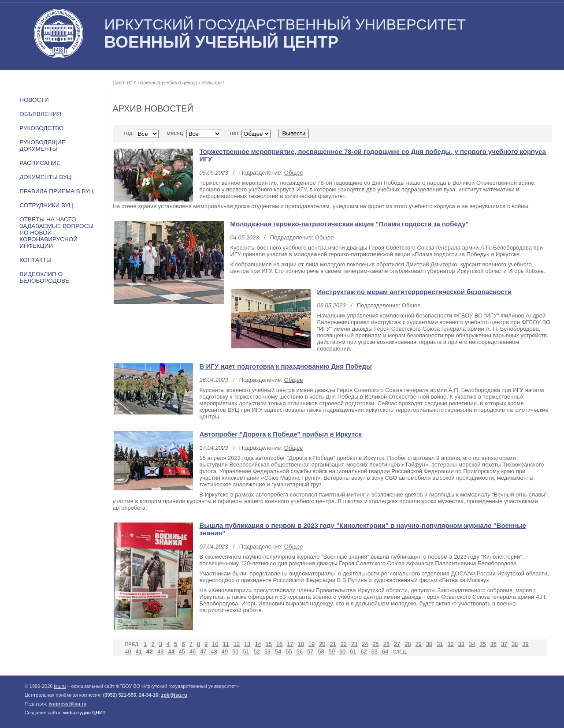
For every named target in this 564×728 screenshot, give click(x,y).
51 (246, 652)
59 (332, 652)
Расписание (40, 163)
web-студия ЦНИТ (84, 713)
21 (333, 644)
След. (400, 652)
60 (342, 652)
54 (278, 652)
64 (385, 652)
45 (182, 652)
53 (267, 652)
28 (408, 644)
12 (237, 644)
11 (226, 644)
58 (321, 652)
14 (258, 644)
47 (203, 652)
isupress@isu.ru (67, 704)
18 (301, 644)
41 (139, 652)
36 (493, 644)
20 (322, 644)
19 (312, 644)
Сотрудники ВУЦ (46, 205)
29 (419, 644)
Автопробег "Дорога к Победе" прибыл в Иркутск (281, 434)
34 (472, 644)
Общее (294, 173)
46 (193, 652)
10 (215, 644)
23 (354, 644)
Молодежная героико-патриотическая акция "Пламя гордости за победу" (350, 224)
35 (482, 644)
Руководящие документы (43, 146)
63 (375, 652)
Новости (34, 100)
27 (397, 644)
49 (225, 652)
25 (376, 644)
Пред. (132, 644)
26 (386, 644)
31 (440, 644)
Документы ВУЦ (45, 177)
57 (310, 652)
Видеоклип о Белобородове (44, 277)
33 (461, 644)
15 (269, 644)
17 (290, 644)
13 (247, 644)
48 (214, 652)
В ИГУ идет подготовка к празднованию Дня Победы (286, 366)
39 (525, 644)
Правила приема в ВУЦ (56, 191)
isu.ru (60, 686)
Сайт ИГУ (124, 82)
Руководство (41, 128)
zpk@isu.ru (174, 695)
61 (353, 652)
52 (257, 652)
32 (451, 644)
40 (128, 652)
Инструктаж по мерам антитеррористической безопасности (415, 292)
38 (515, 644)
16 (279, 644)
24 (365, 644)
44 (171, 652)
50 (235, 652)
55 (289, 652)
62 (364, 652)
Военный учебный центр (169, 82)
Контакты (35, 260)
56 (300, 652)
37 (504, 644)
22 (344, 644)
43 (160, 652)
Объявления (40, 114)
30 (429, 644)
